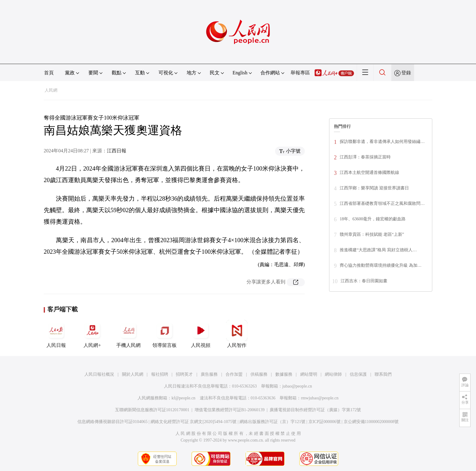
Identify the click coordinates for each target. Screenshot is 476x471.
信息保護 (358, 374)
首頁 (49, 73)
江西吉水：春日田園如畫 (364, 281)
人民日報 (56, 334)
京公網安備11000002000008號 (371, 422)
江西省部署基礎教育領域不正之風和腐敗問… (382, 203)
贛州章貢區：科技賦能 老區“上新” (372, 234)
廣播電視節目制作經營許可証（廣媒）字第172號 (315, 410)
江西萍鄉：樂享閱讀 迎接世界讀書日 (374, 188)
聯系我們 (383, 374)
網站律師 (333, 374)
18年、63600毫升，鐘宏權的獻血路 (373, 219)
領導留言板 (165, 334)
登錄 (406, 73)
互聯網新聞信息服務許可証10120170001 (152, 410)
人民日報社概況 (99, 374)
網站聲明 (309, 374)
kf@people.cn (184, 398)
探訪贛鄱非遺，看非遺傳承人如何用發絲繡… (382, 142)
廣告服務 (209, 374)
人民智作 (237, 334)
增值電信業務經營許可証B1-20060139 (230, 410)
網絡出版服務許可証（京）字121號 (272, 422)
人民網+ (92, 334)
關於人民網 (133, 374)
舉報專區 (300, 73)
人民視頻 (201, 334)
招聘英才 (184, 374)
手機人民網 (128, 334)
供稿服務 (259, 374)
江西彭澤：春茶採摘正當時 (365, 157)
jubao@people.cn (297, 386)
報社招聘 (160, 374)
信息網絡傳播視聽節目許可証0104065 (112, 422)
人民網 (51, 90)
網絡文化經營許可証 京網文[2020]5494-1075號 (194, 422)
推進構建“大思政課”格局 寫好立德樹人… (378, 250)
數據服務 (284, 374)
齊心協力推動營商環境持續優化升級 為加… (381, 265)
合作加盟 (234, 374)
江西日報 (117, 151)
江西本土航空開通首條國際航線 (369, 173)
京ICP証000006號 (325, 422)
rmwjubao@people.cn (320, 398)
